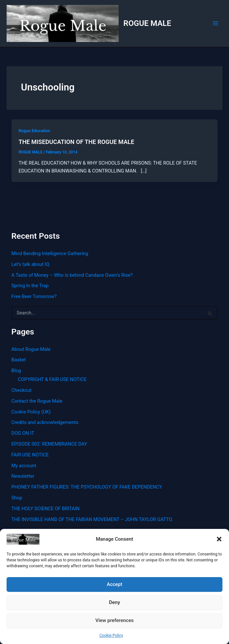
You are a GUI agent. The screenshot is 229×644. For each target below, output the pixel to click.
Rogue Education (34, 131)
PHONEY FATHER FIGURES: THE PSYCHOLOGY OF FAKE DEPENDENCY (87, 487)
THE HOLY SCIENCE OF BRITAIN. (46, 509)
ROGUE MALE (147, 23)
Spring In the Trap (30, 286)
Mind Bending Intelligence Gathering (50, 253)
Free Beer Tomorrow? (34, 296)
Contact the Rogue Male (37, 401)
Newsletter (23, 476)
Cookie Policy (111, 635)
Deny (115, 602)
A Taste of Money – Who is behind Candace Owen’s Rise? (72, 275)
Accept (114, 584)
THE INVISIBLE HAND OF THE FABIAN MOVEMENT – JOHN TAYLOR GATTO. (92, 519)
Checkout (22, 390)
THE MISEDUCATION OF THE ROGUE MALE (76, 142)
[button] (219, 539)
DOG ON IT (23, 433)
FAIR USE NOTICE (30, 455)
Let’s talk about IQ (31, 264)
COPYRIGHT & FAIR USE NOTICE (52, 379)
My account (24, 466)
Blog (16, 371)
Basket (19, 360)
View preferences (114, 620)
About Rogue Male (31, 349)
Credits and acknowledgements (45, 422)
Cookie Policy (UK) (31, 412)
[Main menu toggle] (216, 23)
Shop (17, 498)
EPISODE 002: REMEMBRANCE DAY (49, 444)
